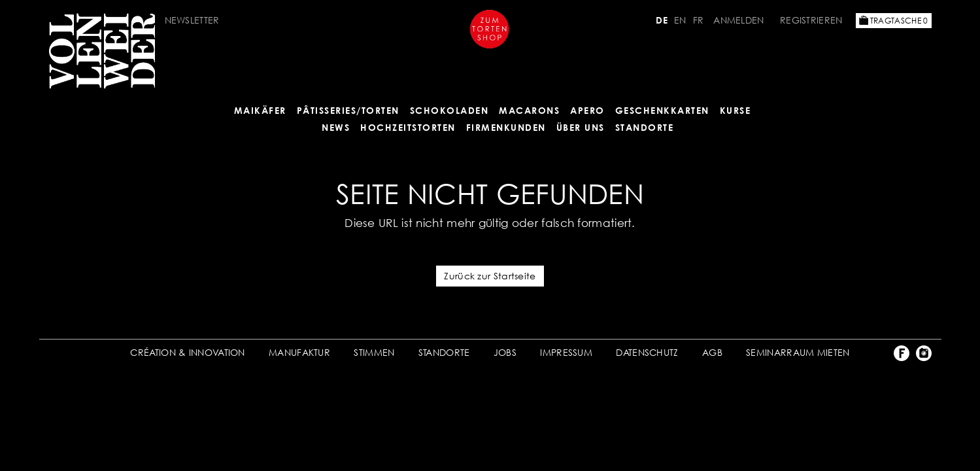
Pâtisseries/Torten (348, 110)
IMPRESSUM (566, 352)
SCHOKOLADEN (449, 110)
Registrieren (811, 20)
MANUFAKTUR (299, 352)
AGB (712, 352)
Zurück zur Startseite (490, 276)
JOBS (505, 352)
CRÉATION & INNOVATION (187, 352)
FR (699, 20)
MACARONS (529, 110)
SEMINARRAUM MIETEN (798, 352)
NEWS (336, 127)
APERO (587, 110)
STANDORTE (444, 352)
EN (680, 20)
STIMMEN (374, 352)
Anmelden (738, 20)
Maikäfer (260, 110)
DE (662, 20)
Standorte (645, 127)
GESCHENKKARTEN (662, 110)
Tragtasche (894, 21)
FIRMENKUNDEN (506, 127)
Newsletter (192, 20)
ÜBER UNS (581, 127)
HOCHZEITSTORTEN (408, 127)
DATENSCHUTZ (647, 352)
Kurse (735, 110)
